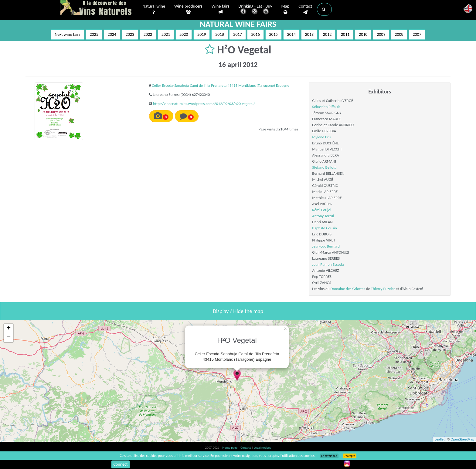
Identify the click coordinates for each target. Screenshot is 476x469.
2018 (219, 34)
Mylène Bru (321, 137)
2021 (166, 34)
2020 (184, 34)
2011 (345, 34)
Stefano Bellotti (324, 167)
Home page (230, 448)
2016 (255, 34)
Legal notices (262, 448)
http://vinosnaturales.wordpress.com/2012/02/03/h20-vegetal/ (204, 104)
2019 (202, 34)
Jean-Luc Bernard (326, 246)
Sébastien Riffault (326, 107)
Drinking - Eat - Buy (255, 10)
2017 (237, 34)
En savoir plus (329, 456)
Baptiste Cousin (324, 228)
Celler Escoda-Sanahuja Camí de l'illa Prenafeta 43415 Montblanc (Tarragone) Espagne (221, 85)
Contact (305, 9)
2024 (112, 34)
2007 (417, 34)
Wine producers (188, 9)
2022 (148, 34)
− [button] (9, 338)
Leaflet (439, 439)
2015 (274, 34)
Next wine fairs (68, 34)
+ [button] (9, 329)
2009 (381, 34)
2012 (327, 34)
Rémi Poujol (322, 210)
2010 (363, 34)
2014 (291, 34)
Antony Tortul (323, 216)
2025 (94, 34)
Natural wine (154, 9)
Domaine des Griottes (348, 289)
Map (286, 9)
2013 (309, 34)
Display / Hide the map (238, 311)
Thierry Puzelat (383, 289)
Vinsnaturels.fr (98, 8)
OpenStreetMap (462, 439)
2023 (130, 34)
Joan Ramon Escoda (328, 264)
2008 (399, 34)
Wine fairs (221, 9)
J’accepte (350, 456)
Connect (120, 464)
